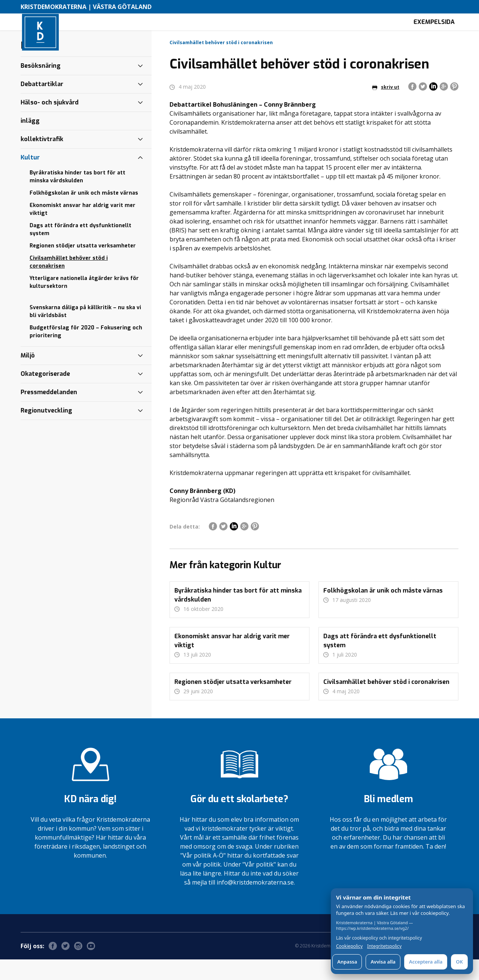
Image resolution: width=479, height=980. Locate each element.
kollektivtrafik (42, 160)
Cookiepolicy (349, 946)
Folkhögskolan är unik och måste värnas (84, 214)
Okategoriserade (45, 394)
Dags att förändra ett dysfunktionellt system (80, 250)
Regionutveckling (46, 431)
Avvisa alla (383, 962)
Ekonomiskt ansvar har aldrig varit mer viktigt (83, 230)
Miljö (28, 376)
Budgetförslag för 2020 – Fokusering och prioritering (86, 352)
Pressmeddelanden (49, 413)
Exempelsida (434, 32)
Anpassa (347, 962)
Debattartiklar (42, 105)
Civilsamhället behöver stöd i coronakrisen (69, 283)
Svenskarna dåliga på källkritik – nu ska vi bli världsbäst (85, 332)
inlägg (30, 141)
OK (459, 962)
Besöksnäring (41, 86)
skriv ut (386, 108)
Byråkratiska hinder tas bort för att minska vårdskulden (77, 197)
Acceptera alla (426, 962)
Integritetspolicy (384, 946)
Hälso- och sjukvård (50, 123)
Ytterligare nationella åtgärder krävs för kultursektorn (84, 303)
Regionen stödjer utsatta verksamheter (83, 266)
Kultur (30, 178)
